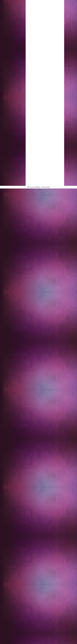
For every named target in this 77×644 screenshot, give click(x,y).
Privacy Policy (46, 187)
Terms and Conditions (34, 187)
